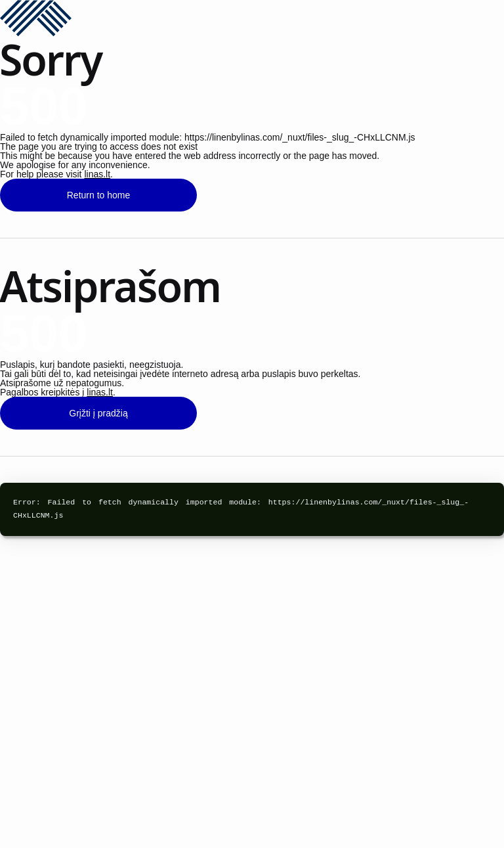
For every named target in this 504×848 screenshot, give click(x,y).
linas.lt (97, 174)
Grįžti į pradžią (98, 413)
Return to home (99, 195)
